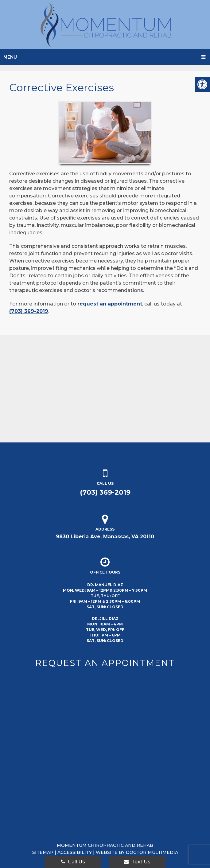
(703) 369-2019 (29, 311)
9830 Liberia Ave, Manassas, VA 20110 (105, 537)
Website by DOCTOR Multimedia (137, 852)
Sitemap (43, 852)
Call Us (73, 862)
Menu (10, 57)
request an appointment (110, 304)
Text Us (137, 862)
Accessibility (75, 852)
